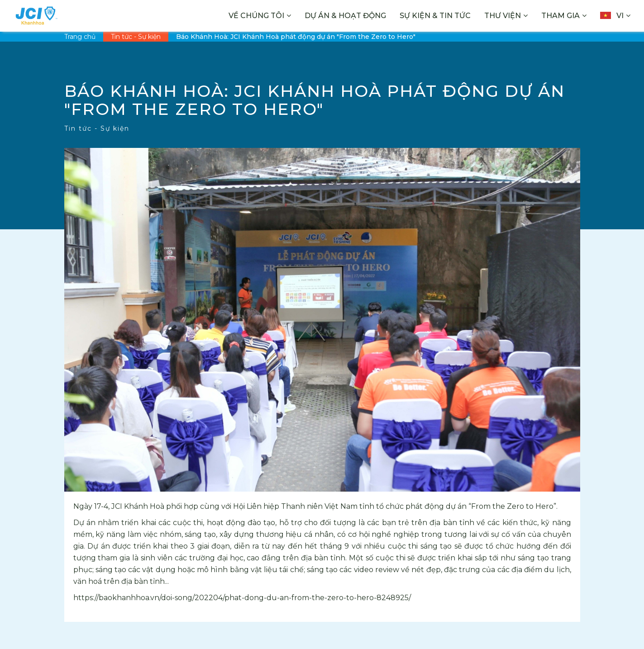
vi (612, 16)
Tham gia (561, 16)
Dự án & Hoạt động (345, 16)
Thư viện (503, 16)
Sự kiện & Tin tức (435, 16)
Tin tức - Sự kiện (136, 37)
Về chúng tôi (256, 16)
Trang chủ (80, 37)
